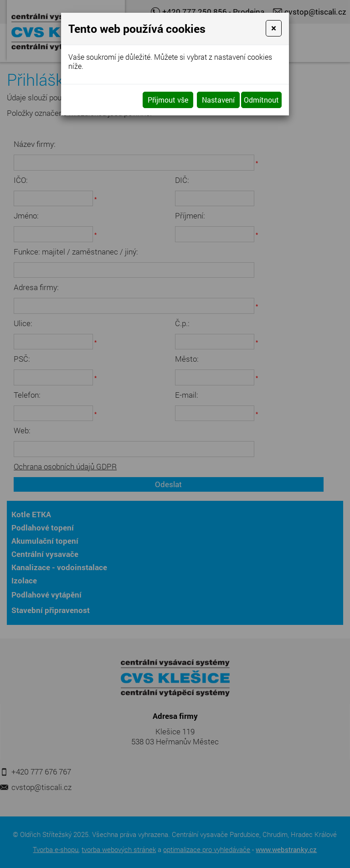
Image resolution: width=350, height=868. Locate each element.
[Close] (274, 28)
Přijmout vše (168, 100)
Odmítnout (261, 100)
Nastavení (218, 100)
